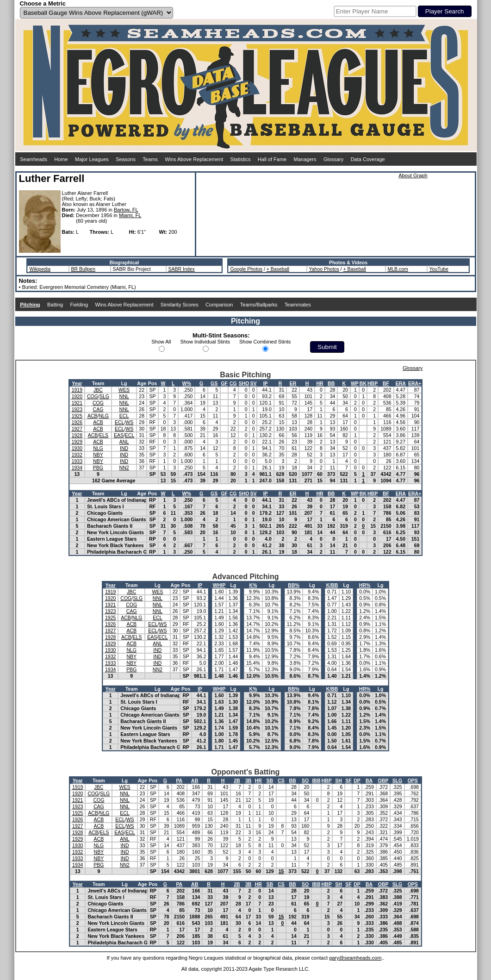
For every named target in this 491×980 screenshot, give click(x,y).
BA (369, 780)
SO (305, 780)
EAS (119, 435)
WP (355, 383)
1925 (77, 416)
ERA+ (415, 383)
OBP (383, 780)
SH (339, 780)
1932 (77, 455)
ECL (124, 416)
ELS (104, 435)
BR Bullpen (84, 269)
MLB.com (398, 269)
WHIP (219, 585)
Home (61, 159)
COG (93, 396)
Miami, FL (130, 215)
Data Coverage (368, 159)
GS (214, 383)
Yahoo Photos (324, 269)
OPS (413, 780)
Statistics (240, 159)
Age (142, 383)
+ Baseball (278, 269)
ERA (401, 383)
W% (187, 383)
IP (266, 383)
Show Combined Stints (265, 342)
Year (77, 383)
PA (179, 780)
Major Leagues (92, 159)
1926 (77, 422)
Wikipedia (40, 269)
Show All (161, 342)
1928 (77, 435)
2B (237, 780)
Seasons (126, 159)
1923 (77, 409)
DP (357, 780)
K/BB (332, 585)
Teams (150, 159)
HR (320, 383)
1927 (77, 429)
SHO (244, 383)
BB (331, 383)
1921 (77, 403)
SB (270, 780)
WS (129, 422)
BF (386, 383)
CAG (98, 409)
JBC (98, 390)
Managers (305, 159)
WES (124, 390)
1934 (77, 468)
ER (293, 383)
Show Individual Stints (205, 342)
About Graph (413, 175)
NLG (104, 416)
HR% (365, 585)
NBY (98, 455)
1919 (77, 390)
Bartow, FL (126, 210)
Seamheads (34, 159)
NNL (124, 396)
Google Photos (246, 269)
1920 (77, 396)
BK (363, 383)
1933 (77, 461)
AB (195, 780)
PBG (98, 468)
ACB (93, 416)
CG (233, 383)
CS (281, 780)
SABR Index (182, 269)
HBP (373, 383)
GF (224, 383)
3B (248, 780)
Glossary (333, 159)
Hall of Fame (272, 159)
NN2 (124, 468)
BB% (294, 585)
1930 (77, 448)
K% (253, 585)
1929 (77, 442)
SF (348, 780)
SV (253, 383)
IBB (316, 780)
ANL (124, 442)
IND (124, 448)
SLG (104, 396)
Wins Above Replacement (194, 159)
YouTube (439, 269)
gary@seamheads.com (355, 958)
